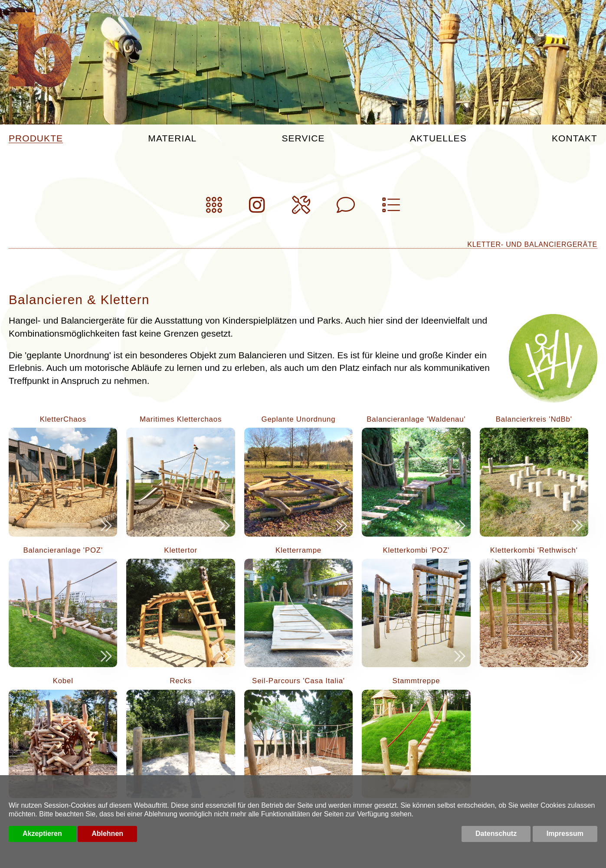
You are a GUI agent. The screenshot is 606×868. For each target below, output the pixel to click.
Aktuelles (438, 138)
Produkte (36, 138)
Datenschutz (496, 834)
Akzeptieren (42, 834)
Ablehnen (107, 834)
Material (172, 138)
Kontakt (575, 138)
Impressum (565, 834)
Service (303, 138)
